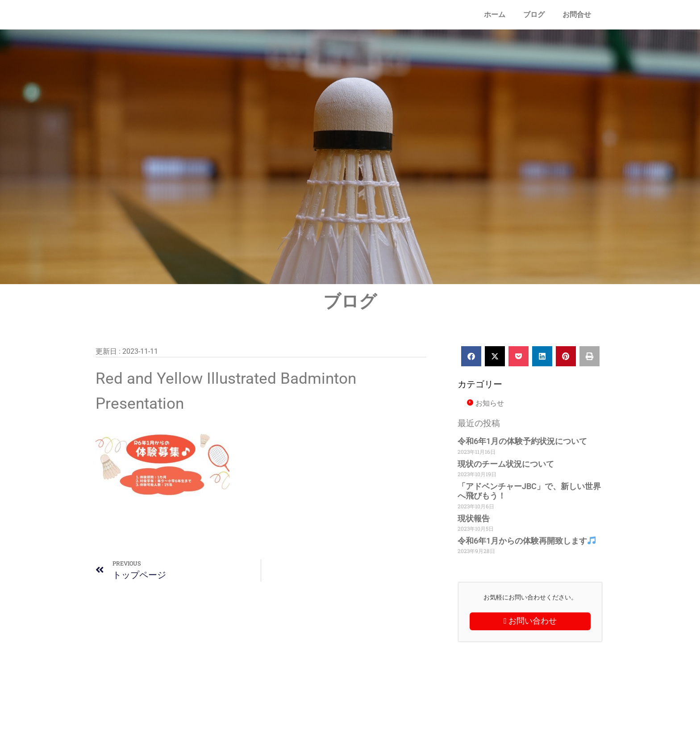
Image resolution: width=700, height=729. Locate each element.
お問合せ (577, 15)
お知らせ (490, 403)
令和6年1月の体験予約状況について (522, 441)
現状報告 (474, 518)
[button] (471, 356)
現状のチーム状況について (506, 464)
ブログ (534, 15)
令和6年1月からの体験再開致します (527, 541)
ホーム (495, 15)
